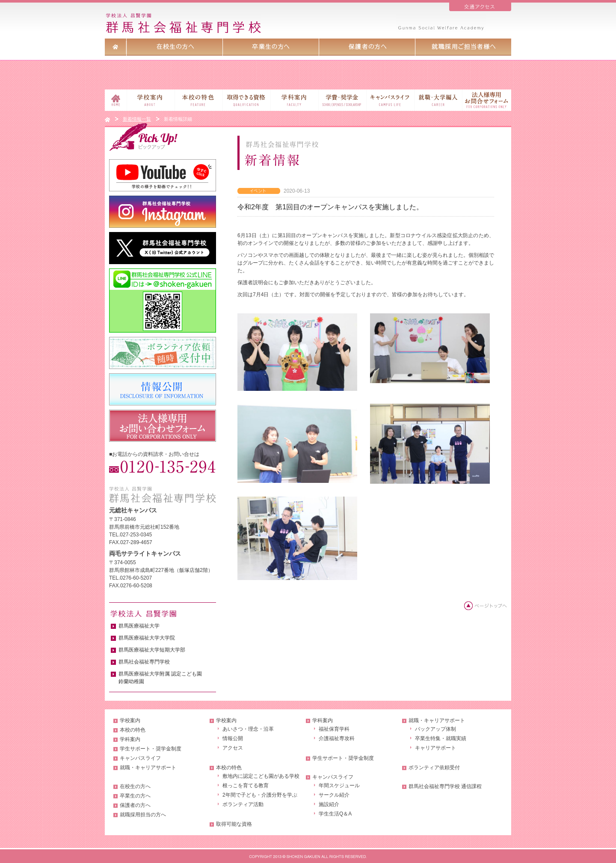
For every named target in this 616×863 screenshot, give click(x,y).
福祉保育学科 (334, 729)
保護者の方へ (135, 805)
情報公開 (233, 738)
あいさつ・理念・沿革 (248, 729)
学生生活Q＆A (335, 814)
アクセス (233, 748)
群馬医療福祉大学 (139, 626)
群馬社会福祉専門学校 (144, 662)
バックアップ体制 (435, 729)
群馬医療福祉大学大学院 (147, 638)
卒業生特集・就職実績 (441, 738)
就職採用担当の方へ (143, 815)
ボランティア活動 (243, 804)
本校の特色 (133, 730)
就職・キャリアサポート (148, 768)
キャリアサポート (435, 748)
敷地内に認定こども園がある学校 (261, 776)
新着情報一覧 (137, 119)
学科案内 (130, 739)
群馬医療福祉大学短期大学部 (152, 650)
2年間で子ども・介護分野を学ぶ (260, 795)
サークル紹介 (334, 795)
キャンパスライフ (140, 758)
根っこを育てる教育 (246, 786)
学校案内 (130, 720)
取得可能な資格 (234, 824)
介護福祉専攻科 (337, 738)
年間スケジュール (339, 786)
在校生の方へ (135, 786)
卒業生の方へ (135, 796)
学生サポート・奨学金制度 (151, 749)
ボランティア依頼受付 (434, 768)
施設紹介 (329, 804)
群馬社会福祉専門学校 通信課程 (445, 786)
